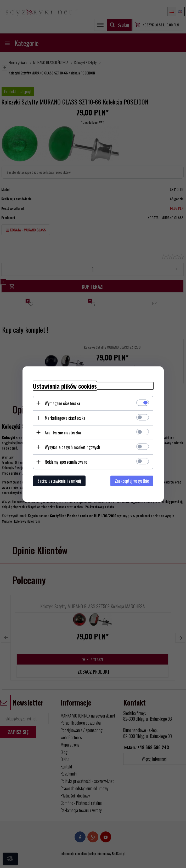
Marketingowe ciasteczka (65, 418)
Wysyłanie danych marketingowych (72, 447)
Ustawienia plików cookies (65, 386)
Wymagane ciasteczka (62, 403)
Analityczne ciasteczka (63, 432)
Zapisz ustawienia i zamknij (59, 481)
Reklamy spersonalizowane (66, 462)
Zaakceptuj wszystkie (132, 481)
